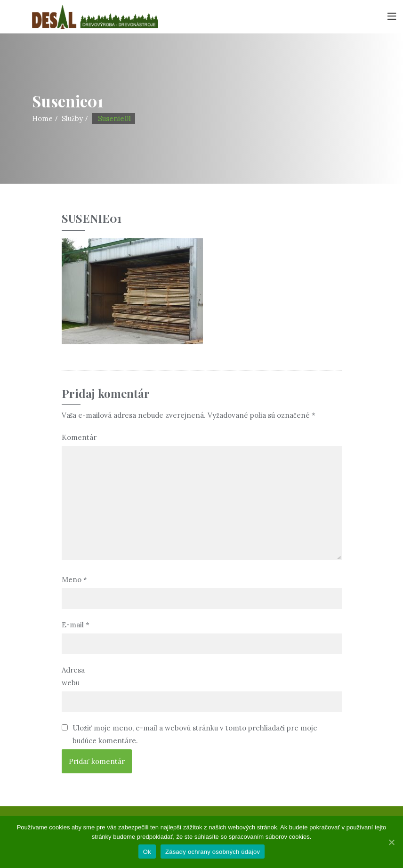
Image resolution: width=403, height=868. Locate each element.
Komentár (78, 437)
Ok (147, 852)
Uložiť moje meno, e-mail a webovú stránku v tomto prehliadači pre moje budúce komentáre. (195, 734)
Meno (74, 580)
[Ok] (391, 842)
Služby (72, 118)
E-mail (76, 625)
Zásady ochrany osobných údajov (213, 852)
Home (42, 118)
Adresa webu (73, 676)
